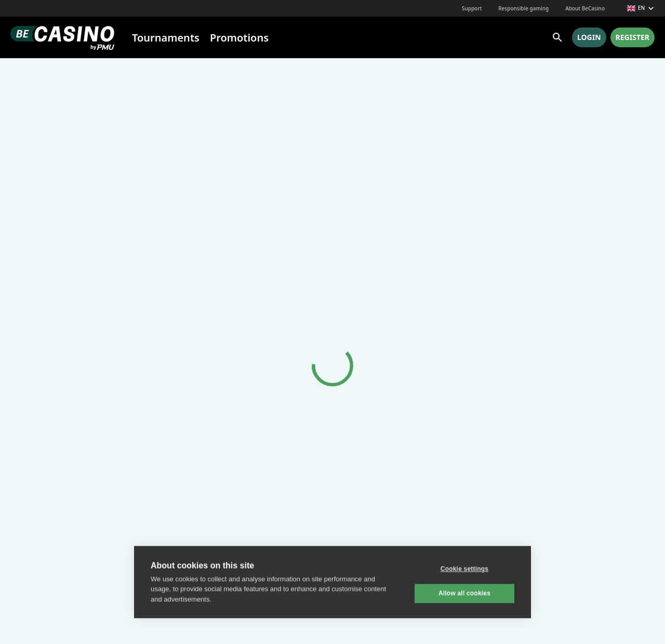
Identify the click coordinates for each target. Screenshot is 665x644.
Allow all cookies (464, 593)
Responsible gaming (523, 8)
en (641, 8)
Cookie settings (464, 568)
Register (633, 37)
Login (589, 37)
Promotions (239, 38)
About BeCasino (585, 8)
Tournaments (166, 38)
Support (472, 8)
